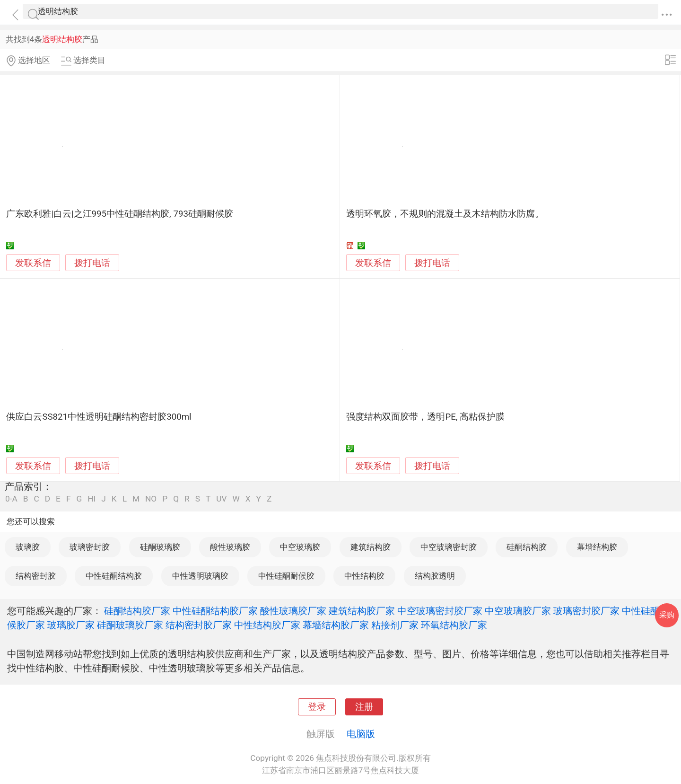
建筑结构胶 (371, 547)
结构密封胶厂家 (199, 625)
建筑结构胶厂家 (362, 611)
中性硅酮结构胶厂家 (215, 611)
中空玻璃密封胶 (449, 547)
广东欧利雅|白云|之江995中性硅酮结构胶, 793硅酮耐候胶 (120, 214)
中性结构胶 (364, 576)
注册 (364, 707)
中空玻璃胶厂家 (518, 611)
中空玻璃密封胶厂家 (440, 611)
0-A (11, 499)
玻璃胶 (28, 547)
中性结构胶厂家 (267, 625)
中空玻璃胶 (300, 547)
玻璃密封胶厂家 (586, 611)
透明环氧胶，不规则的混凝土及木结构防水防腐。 (445, 214)
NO (151, 499)
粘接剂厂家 (395, 625)
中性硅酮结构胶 (114, 576)
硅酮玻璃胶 (160, 547)
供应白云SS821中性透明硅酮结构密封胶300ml (99, 417)
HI (92, 499)
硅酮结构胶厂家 (137, 611)
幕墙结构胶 (597, 547)
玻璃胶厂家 (71, 625)
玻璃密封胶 (90, 547)
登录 (317, 707)
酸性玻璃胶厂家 (293, 611)
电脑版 (361, 734)
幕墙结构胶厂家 (336, 625)
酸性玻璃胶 (230, 547)
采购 (667, 615)
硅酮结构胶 (527, 547)
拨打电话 (92, 263)
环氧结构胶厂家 (454, 625)
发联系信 (33, 263)
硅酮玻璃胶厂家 (130, 625)
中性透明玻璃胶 (200, 576)
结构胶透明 (435, 576)
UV (221, 499)
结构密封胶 (36, 576)
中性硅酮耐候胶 (286, 576)
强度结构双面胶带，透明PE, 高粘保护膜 (425, 417)
